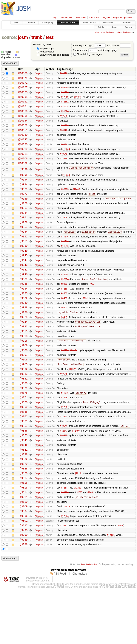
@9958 (24, 240)
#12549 (64, 468)
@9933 (24, 319)
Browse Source (68, 23)
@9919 (24, 361)
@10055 (23, 121)
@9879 (24, 425)
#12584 (65, 314)
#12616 (76, 203)
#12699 (64, 74)
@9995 (24, 187)
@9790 (24, 589)
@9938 (24, 308)
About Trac (94, 18)
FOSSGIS (59, 640)
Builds (101, 27)
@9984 (24, 197)
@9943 (24, 287)
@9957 (24, 245)
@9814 (24, 542)
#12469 (76, 473)
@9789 (24, 595)
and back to (119, 45)
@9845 (24, 489)
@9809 (24, 557)
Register (106, 18)
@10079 (23, 79)
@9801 (24, 573)
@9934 (24, 314)
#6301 (64, 153)
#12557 (65, 446)
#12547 (64, 473)
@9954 (24, 250)
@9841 (24, 494)
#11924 (65, 95)
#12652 (65, 90)
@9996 (24, 181)
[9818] (78, 520)
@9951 (24, 261)
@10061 (23, 111)
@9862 (24, 457)
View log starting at (90, 45)
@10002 (23, 174)
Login (56, 18)
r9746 (120, 579)
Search (128, 27)
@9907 (24, 388)
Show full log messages (88, 54)
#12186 (65, 383)
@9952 (24, 256)
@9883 (24, 409)
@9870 (24, 441)
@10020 (23, 153)
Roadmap (127, 23)
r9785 (79, 542)
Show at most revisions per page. (96, 50)
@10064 (23, 100)
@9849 (24, 483)
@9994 (24, 192)
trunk (37, 37)
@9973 (24, 208)
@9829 (24, 510)
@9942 (24, 293)
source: (9, 37)
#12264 (66, 158)
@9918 (24, 367)
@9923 (24, 356)
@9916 (24, 372)
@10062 (23, 105)
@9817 (24, 526)
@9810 (24, 552)
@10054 (23, 127)
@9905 (24, 399)
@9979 (24, 203)
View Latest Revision (104, 32)
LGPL (124, 642)
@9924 (24, 351)
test (50, 37)
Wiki (17, 23)
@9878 (24, 430)
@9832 (24, 504)
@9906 (24, 393)
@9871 (24, 436)
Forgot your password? (124, 18)
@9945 (24, 277)
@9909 (24, 377)
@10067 (23, 90)
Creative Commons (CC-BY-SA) (62, 642)
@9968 (24, 218)
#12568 (64, 409)
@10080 (23, 74)
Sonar (114, 27)
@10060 (23, 116)
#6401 (64, 335)
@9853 (24, 478)
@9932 (24, 325)
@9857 (24, 468)
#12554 (65, 298)
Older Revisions (124, 32)
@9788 (24, 600)
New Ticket (109, 23)
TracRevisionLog (90, 620)
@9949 (24, 272)
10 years (39, 74)
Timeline (30, 23)
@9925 (24, 346)
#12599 (65, 203)
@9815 (24, 536)
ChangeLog (80, 629)
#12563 (65, 436)
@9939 (24, 303)
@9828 (24, 515)
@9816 (24, 531)
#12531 (64, 579)
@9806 (24, 568)
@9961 (24, 234)
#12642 (64, 164)
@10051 (23, 137)
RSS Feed (60, 629)
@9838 (24, 499)
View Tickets (89, 23)
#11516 (65, 256)
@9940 (24, 298)
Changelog (48, 23)
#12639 (64, 169)
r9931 (93, 309)
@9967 (24, 224)
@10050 (23, 143)
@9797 (24, 579)
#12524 (66, 558)
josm (23, 37)
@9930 (24, 330)
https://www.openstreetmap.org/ (118, 640)
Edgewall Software (39, 636)
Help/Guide (81, 18)
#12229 (65, 542)
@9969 (24, 213)
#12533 (77, 536)
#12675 (64, 137)
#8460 (64, 309)
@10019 (23, 158)
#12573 (72, 404)
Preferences (67, 18)
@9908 (24, 383)
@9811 (24, 547)
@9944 (24, 282)
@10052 (23, 132)
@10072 (23, 84)
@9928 (24, 335)
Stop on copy (45, 48)
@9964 (24, 229)
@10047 (23, 148)
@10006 (23, 169)
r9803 (90, 542)
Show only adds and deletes (53, 55)
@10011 (23, 164)
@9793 (24, 584)
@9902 (24, 404)
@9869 (24, 446)
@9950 (24, 266)
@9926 (24, 340)
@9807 (24, 563)
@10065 (23, 95)
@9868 (24, 452)
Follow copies (46, 52)
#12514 (65, 536)
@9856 (24, 473)
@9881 (24, 414)
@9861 (24, 462)
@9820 (24, 520)
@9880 (24, 420)
